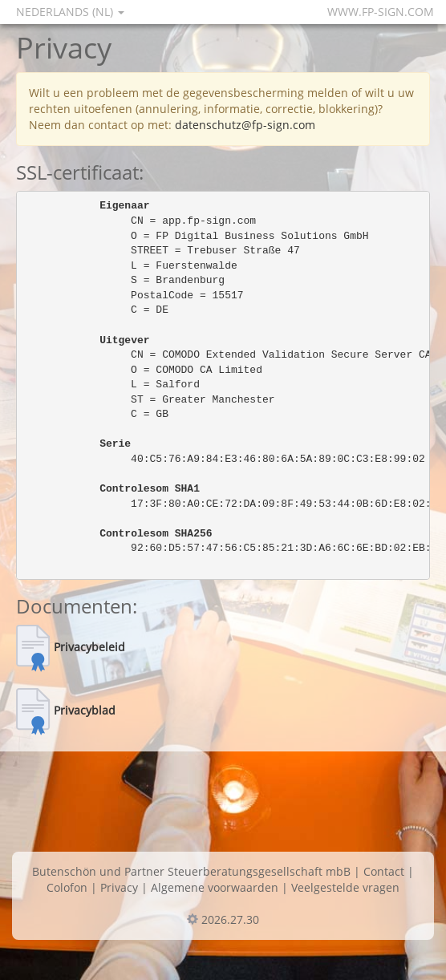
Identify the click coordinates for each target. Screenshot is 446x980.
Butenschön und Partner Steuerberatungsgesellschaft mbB (191, 871)
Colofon (67, 887)
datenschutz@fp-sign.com (245, 125)
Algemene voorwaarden (215, 887)
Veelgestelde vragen (345, 887)
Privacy (119, 887)
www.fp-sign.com (381, 12)
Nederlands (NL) (70, 12)
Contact (384, 871)
